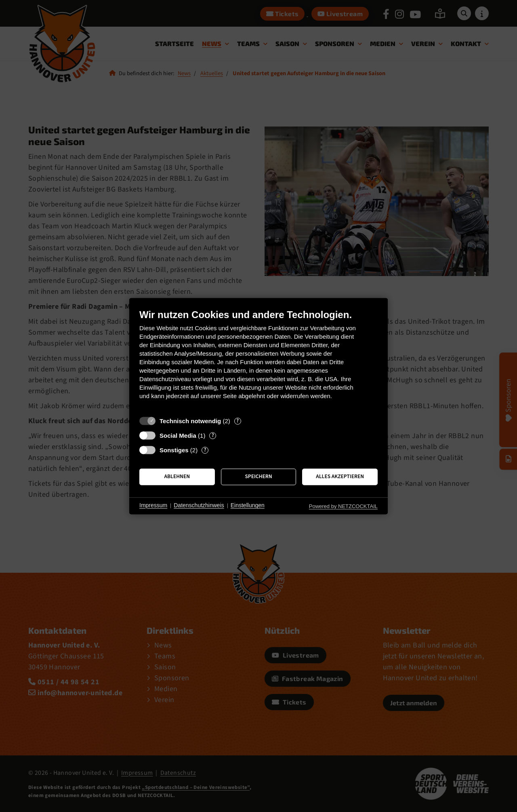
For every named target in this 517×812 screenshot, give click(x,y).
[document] (258, 360)
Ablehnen (177, 477)
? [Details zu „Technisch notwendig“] (237, 421)
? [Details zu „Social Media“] (213, 436)
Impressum (153, 506)
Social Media (178, 436)
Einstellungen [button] (248, 506)
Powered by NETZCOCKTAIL (343, 506)
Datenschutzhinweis (199, 506)
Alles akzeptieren (340, 477)
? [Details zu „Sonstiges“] (205, 450)
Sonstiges (174, 450)
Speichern (258, 477)
